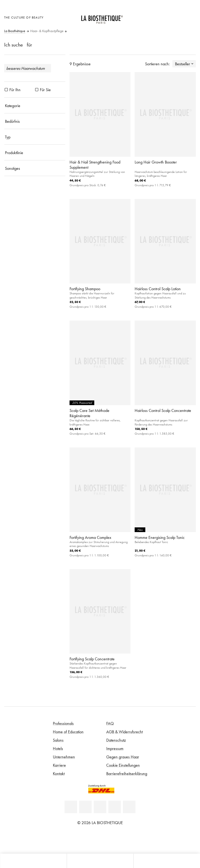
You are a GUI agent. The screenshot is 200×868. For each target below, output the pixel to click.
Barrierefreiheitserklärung (127, 773)
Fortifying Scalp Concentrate (92, 659)
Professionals (63, 723)
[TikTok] (129, 807)
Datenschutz (116, 740)
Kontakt (59, 773)
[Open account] (178, 17)
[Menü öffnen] (100, 861)
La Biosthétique (15, 31)
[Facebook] (85, 807)
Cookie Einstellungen (123, 765)
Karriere (59, 765)
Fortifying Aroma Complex (90, 537)
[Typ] (35, 137)
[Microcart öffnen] (190, 17)
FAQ (110, 723)
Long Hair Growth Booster (156, 162)
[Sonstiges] (35, 168)
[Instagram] (115, 807)
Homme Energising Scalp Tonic (160, 537)
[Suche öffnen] (167, 861)
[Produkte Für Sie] (37, 90)
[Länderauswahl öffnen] (165, 17)
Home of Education (68, 732)
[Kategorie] (35, 106)
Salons (58, 740)
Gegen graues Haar (123, 757)
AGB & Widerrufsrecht (124, 732)
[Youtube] (100, 807)
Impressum (115, 748)
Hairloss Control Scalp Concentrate (163, 410)
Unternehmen (64, 757)
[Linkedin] (71, 807)
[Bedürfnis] (35, 121)
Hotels (58, 748)
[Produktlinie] (35, 153)
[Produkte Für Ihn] (6, 90)
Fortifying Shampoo (85, 289)
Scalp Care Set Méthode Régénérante (89, 413)
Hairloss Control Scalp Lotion (158, 289)
